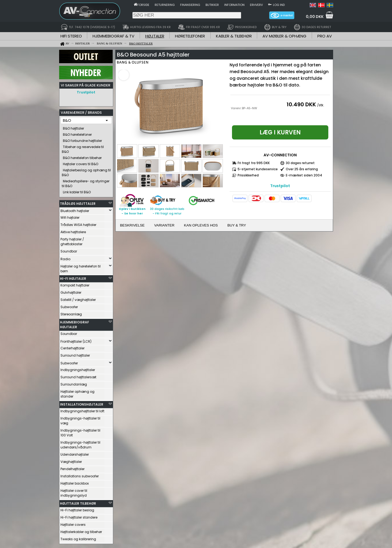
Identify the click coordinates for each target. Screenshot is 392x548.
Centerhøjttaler (73, 347)
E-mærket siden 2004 (304, 175)
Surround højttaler (75, 354)
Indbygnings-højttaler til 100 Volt (80, 431)
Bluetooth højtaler (75, 209)
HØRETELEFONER (190, 36)
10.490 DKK (301, 104)
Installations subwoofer (80, 475)
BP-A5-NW (250, 108)
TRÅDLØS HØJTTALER (78, 202)
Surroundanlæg (74, 383)
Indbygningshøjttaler (78, 369)
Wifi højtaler (70, 216)
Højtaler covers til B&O (81, 163)
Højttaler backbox (75, 482)
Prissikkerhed (248, 175)
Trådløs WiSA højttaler (78, 223)
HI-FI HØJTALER (73, 277)
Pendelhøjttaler (73, 468)
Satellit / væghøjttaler (78, 298)
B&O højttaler (73, 127)
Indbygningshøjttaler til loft (82, 410)
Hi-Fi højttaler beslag (77, 509)
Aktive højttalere (73, 231)
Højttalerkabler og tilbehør (81, 530)
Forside (143, 5)
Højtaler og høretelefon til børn (81, 267)
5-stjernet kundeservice (258, 169)
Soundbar (69, 250)
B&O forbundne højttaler (82, 139)
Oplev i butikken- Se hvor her (132, 211)
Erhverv (256, 5)
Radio (65, 258)
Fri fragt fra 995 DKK (254, 163)
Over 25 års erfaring (302, 169)
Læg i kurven (280, 132)
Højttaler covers (73, 523)
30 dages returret (300, 163)
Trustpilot (86, 92)
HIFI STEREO (71, 36)
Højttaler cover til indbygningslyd (74, 492)
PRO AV (325, 36)
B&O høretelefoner (77, 133)
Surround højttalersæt (78, 376)
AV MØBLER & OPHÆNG (284, 36)
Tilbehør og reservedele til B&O (83, 148)
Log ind (279, 5)
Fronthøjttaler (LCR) (76, 340)
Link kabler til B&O (77, 191)
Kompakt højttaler (75, 284)
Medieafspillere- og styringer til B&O (86, 182)
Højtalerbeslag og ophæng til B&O (86, 171)
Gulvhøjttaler (71, 291)
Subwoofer (69, 306)
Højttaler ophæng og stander (77, 393)
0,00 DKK (315, 17)
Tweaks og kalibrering (78, 538)
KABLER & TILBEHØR (234, 36)
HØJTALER (155, 36)
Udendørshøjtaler (75, 453)
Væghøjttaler (71, 460)
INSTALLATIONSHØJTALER (82, 403)
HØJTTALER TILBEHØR (78, 502)
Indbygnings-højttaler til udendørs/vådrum (80, 443)
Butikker (212, 5)
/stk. (321, 105)
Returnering (165, 5)
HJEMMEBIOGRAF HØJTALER (75, 323)
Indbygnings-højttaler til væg (80, 419)
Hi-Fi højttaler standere (79, 516)
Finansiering (190, 5)
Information (234, 5)
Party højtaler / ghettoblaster (72, 240)
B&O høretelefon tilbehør (82, 156)
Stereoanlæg (71, 313)
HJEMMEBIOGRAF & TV (113, 36)
